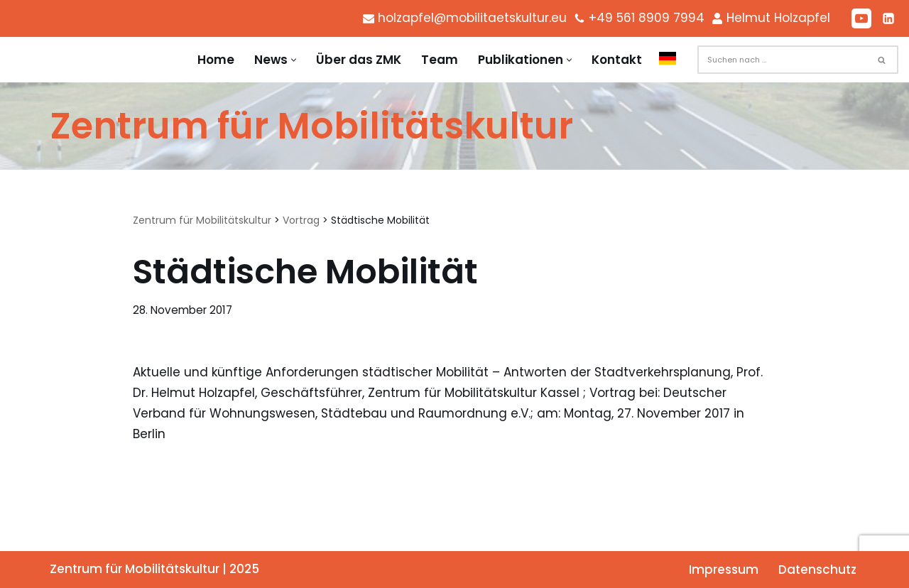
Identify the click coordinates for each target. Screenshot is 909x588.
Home (216, 60)
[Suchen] (782, 60)
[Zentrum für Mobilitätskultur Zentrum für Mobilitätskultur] (311, 126)
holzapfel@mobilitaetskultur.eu (472, 18)
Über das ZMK (359, 60)
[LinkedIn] (888, 18)
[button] (294, 60)
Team (440, 60)
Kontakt (617, 60)
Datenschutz (817, 570)
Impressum (724, 570)
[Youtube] (861, 18)
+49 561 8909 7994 (647, 18)
